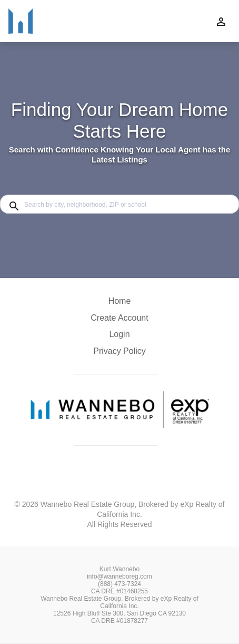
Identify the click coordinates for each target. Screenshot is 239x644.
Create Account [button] (119, 318)
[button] (119, 337)
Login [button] (119, 334)
